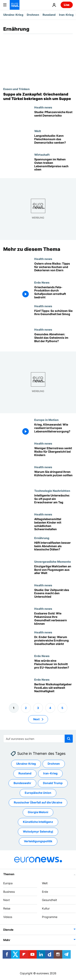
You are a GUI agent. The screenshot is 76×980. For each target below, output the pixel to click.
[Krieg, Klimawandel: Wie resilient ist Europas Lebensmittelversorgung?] (54, 430)
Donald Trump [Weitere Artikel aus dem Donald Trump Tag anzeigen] (53, 783)
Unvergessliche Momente (53, 562)
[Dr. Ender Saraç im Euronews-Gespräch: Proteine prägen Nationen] (54, 642)
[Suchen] (38, 739)
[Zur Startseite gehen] (15, 5)
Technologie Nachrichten (52, 491)
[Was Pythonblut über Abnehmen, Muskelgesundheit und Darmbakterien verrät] (54, 340)
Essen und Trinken (16, 89)
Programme (50, 917)
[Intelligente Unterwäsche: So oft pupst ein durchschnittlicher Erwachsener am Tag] (54, 501)
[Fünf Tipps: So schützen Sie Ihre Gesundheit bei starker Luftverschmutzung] (54, 316)
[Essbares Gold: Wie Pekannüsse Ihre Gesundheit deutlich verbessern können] (54, 619)
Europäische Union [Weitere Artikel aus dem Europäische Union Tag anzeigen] (38, 793)
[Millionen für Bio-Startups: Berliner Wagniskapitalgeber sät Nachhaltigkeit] (54, 690)
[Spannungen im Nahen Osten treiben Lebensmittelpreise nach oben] (54, 165)
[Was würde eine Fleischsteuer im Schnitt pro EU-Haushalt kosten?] (54, 666)
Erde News (42, 282)
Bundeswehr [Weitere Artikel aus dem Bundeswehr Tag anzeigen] (22, 783)
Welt (38, 131)
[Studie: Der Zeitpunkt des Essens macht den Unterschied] (54, 595)
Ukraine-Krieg (13, 15)
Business (9, 892)
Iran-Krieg (66, 15)
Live (67, 5)
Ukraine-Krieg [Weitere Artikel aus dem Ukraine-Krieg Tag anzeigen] (26, 764)
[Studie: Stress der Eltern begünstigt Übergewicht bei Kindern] (54, 454)
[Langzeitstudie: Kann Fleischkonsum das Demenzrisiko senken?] (54, 141)
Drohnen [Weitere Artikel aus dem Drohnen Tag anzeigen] (54, 764)
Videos (8, 917)
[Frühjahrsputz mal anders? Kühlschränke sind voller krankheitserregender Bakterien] (54, 477)
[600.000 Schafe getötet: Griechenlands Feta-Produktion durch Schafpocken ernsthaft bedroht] (54, 293)
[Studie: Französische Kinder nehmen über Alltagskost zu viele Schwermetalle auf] (54, 524)
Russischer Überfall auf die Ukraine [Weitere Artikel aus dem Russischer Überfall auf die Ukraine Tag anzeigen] (38, 802)
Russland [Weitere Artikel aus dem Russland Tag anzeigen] (25, 773)
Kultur (46, 908)
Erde (45, 892)
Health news (43, 107)
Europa (8, 883)
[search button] (69, 739)
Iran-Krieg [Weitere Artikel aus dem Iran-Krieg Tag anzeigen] (50, 773)
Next (6, 900)
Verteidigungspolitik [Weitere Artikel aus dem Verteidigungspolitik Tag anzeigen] (38, 841)
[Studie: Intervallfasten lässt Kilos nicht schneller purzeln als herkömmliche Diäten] (54, 548)
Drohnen (33, 15)
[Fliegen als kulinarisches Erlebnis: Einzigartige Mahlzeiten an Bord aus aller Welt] (54, 572)
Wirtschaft (42, 155)
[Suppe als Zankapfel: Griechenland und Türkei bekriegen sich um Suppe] (38, 96)
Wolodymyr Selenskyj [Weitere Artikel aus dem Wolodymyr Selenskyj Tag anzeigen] (38, 831)
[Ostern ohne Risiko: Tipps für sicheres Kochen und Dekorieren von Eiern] (54, 269)
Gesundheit (49, 900)
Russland (49, 15)
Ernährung (42, 538)
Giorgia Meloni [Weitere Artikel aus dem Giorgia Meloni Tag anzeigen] (38, 812)
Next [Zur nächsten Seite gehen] (36, 719)
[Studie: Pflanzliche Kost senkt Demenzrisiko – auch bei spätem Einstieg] (54, 117)
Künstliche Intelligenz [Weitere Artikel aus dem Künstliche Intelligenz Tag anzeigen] (38, 822)
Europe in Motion (46, 420)
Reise (7, 908)
